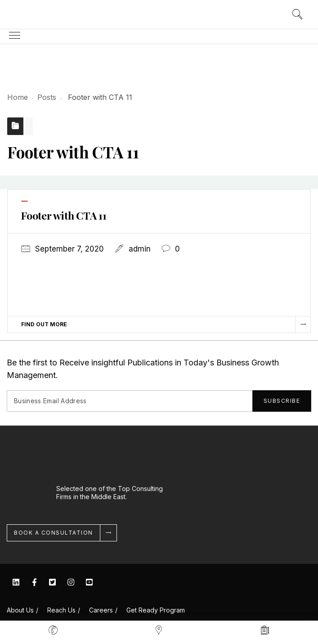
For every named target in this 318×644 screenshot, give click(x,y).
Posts (47, 97)
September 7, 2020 (69, 249)
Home (18, 97)
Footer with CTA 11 (64, 215)
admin (140, 249)
